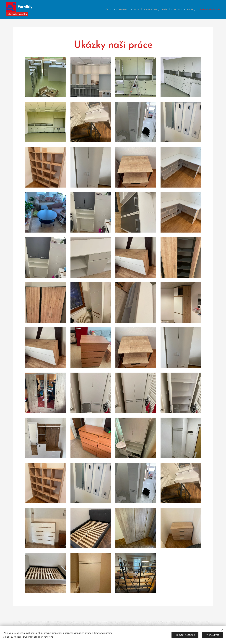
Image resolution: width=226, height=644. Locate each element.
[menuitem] (111, 10)
